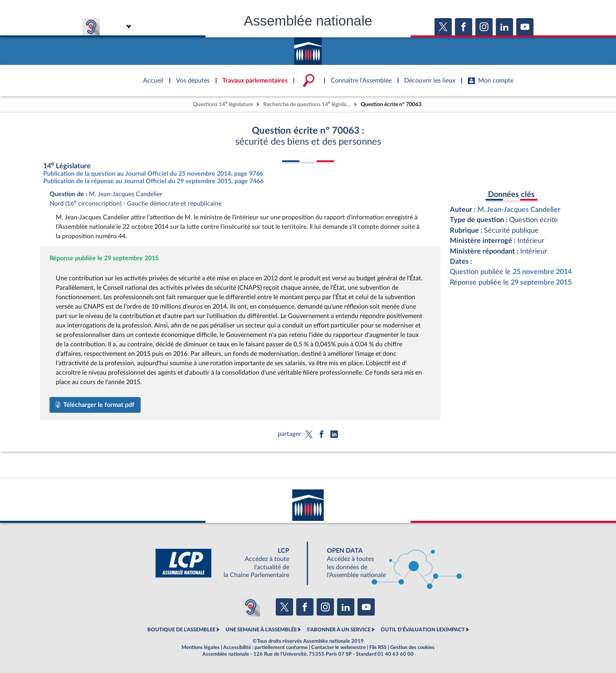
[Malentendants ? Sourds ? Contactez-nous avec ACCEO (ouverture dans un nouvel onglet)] (251, 607)
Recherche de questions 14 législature (308, 104)
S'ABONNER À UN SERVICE (339, 630)
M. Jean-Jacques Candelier (519, 210)
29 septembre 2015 (541, 282)
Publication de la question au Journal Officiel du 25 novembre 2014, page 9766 (153, 174)
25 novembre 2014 (542, 272)
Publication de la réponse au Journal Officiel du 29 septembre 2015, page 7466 (153, 181)
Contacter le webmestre (338, 647)
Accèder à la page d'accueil (308, 48)
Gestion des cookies (412, 647)
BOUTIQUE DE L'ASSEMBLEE (181, 630)
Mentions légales (201, 647)
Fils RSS (378, 647)
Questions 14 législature (223, 104)
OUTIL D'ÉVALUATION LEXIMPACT (423, 630)
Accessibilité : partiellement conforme (265, 647)
